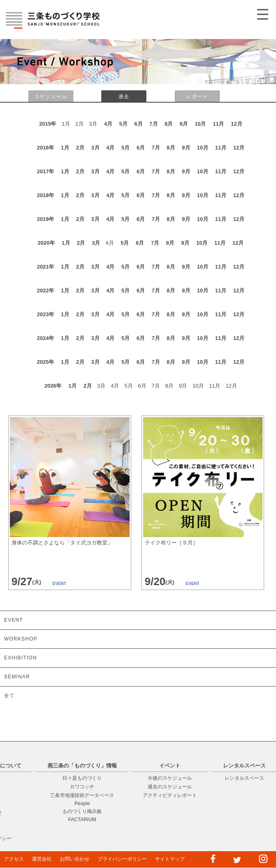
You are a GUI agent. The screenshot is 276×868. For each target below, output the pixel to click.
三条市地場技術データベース (82, 795)
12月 (236, 124)
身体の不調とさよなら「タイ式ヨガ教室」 (62, 543)
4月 (108, 124)
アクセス (14, 859)
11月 (218, 124)
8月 (169, 124)
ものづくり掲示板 (82, 811)
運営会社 (42, 859)
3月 (95, 148)
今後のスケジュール (170, 778)
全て (9, 696)
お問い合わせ (75, 859)
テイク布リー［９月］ (171, 543)
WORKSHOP (21, 639)
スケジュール (51, 96)
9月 (184, 124)
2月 (80, 148)
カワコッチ (82, 787)
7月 (153, 124)
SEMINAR (17, 677)
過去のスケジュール (170, 787)
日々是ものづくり (82, 778)
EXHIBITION (21, 658)
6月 (138, 124)
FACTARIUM (82, 820)
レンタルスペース (244, 778)
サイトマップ (170, 859)
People (82, 804)
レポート (197, 96)
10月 (200, 124)
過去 (124, 96)
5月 (123, 124)
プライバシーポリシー (122, 859)
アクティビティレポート (170, 795)
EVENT (14, 620)
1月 (65, 148)
